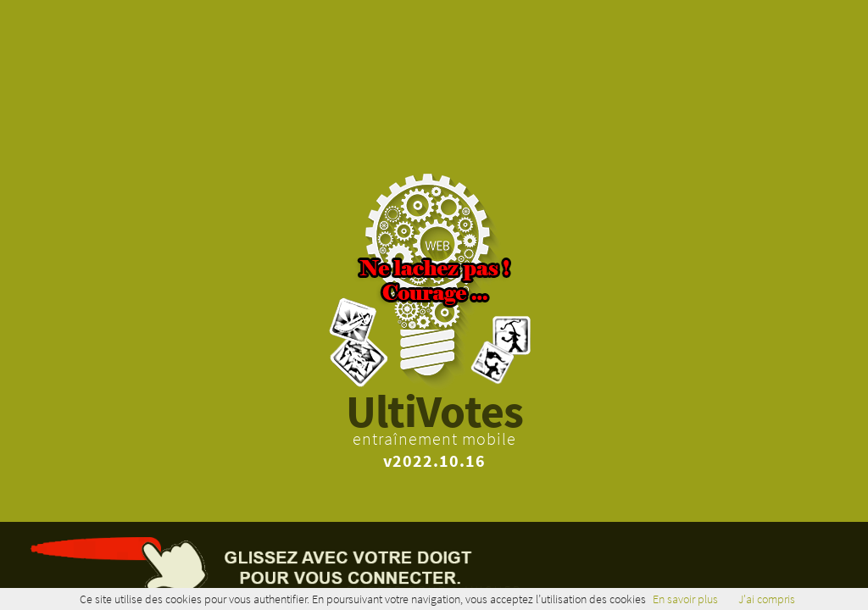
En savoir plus (685, 599)
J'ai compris (767, 599)
